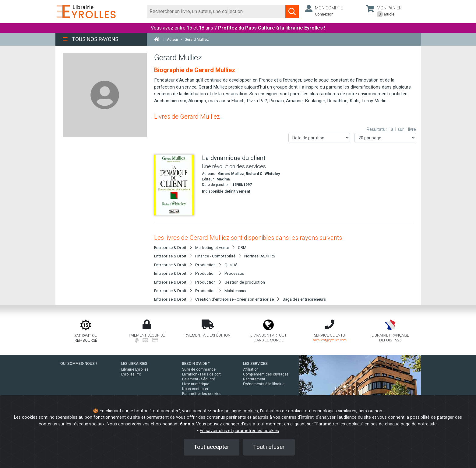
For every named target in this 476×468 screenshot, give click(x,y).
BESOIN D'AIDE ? (196, 364)
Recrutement (254, 379)
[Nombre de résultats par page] (385, 138)
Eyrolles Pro (131, 374)
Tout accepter (212, 447)
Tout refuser (269, 447)
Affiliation (251, 369)
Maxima (223, 179)
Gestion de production (245, 282)
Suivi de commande (199, 369)
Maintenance (236, 291)
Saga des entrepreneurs (304, 299)
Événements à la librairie (264, 384)
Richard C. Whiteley (263, 174)
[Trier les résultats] (319, 138)
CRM (242, 247)
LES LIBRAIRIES (134, 364)
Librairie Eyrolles (135, 369)
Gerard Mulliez (231, 174)
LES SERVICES (255, 364)
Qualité (231, 265)
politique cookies (241, 411)
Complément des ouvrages (266, 374)
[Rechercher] (216, 12)
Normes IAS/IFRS (260, 256)
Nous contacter (195, 389)
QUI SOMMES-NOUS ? (79, 364)
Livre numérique (196, 384)
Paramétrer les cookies (202, 394)
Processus (234, 273)
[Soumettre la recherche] (292, 12)
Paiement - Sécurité (199, 379)
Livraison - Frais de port (201, 374)
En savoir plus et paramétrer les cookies (239, 431)
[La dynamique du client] (176, 185)
